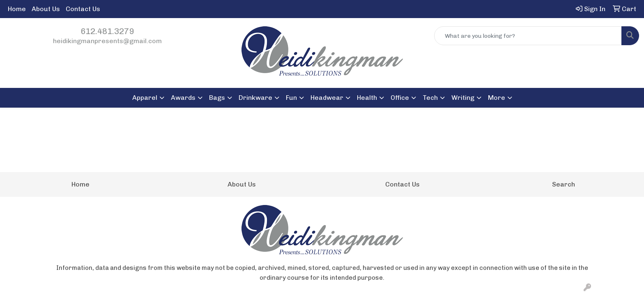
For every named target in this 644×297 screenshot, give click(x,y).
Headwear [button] (327, 98)
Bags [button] (217, 98)
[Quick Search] (528, 36)
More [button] (497, 98)
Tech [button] (430, 98)
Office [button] (400, 98)
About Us (46, 9)
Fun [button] (291, 98)
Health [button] (367, 98)
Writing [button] (463, 98)
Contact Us (83, 9)
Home (17, 9)
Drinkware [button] (255, 98)
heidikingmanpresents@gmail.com (107, 41)
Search (563, 184)
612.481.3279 (107, 31)
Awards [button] (183, 98)
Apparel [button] (145, 98)
